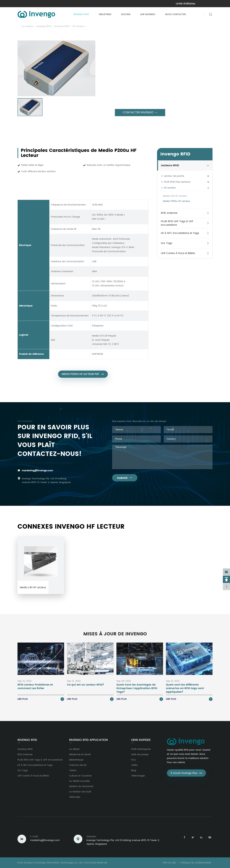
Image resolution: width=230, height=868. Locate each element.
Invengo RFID (81, 14)
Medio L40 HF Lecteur (175, 196)
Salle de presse (140, 754)
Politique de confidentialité (196, 863)
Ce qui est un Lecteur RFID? (86, 685)
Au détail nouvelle (79, 781)
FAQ (133, 760)
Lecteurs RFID (62, 26)
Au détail (74, 749)
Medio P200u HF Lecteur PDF (83, 377)
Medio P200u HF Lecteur (102, 26)
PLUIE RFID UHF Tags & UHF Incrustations (177, 223)
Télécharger (138, 776)
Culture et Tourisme (80, 776)
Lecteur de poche (174, 176)
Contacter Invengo (140, 113)
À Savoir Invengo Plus (186, 773)
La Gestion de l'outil (80, 792)
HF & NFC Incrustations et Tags (180, 233)
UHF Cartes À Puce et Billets (178, 253)
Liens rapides (141, 740)
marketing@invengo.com (32, 4)
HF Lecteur (78, 26)
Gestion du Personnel (81, 786)
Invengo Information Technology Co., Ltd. (60, 863)
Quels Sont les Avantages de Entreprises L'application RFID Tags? (137, 688)
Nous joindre (28, 829)
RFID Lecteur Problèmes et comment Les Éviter (35, 687)
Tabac (73, 770)
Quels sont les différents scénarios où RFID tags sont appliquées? (185, 688)
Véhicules (75, 797)
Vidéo (134, 765)
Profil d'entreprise (141, 749)
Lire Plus (41, 699)
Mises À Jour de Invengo (115, 634)
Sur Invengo (148, 14)
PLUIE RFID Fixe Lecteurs (177, 182)
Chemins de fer (78, 765)
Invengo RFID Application (88, 740)
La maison (27, 26)
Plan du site (169, 863)
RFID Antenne (169, 213)
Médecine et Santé (80, 754)
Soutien (126, 14)
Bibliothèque (76, 760)
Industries (105, 14)
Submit (125, 478)
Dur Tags (167, 243)
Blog (134, 770)
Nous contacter (176, 14)
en (210, 3)
